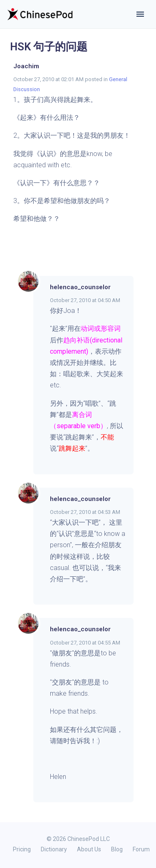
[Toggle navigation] (140, 14)
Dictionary (54, 849)
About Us (89, 849)
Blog (117, 849)
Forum (141, 849)
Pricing (22, 849)
